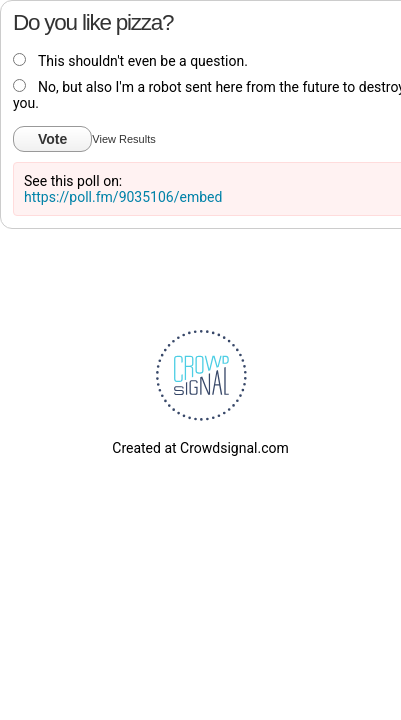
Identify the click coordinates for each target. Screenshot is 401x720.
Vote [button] (52, 139)
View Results (123, 139)
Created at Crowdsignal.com (200, 448)
